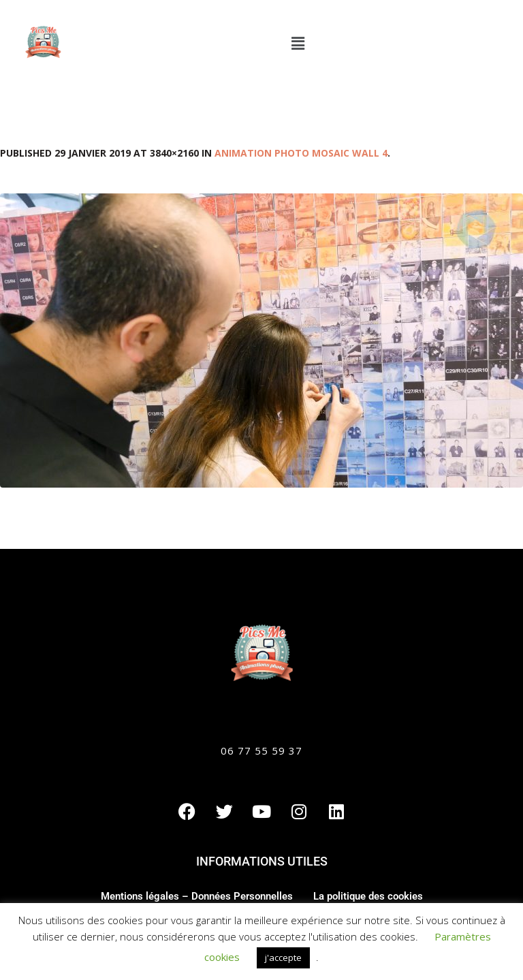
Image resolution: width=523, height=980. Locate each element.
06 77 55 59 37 (261, 750)
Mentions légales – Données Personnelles (197, 896)
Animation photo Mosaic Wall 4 (301, 153)
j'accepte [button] (283, 958)
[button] (298, 43)
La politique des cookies (368, 896)
